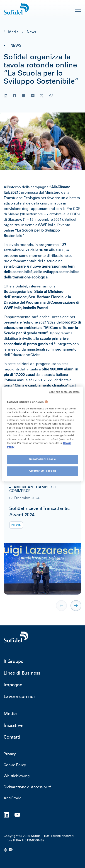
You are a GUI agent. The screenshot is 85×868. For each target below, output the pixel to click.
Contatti (12, 737)
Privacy (10, 754)
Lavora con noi (19, 696)
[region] (42, 434)
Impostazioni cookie (42, 459)
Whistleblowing (17, 776)
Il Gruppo (14, 661)
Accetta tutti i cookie (43, 471)
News (31, 32)
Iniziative (13, 725)
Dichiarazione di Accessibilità (28, 787)
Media (13, 32)
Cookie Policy (15, 765)
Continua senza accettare (64, 392)
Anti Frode (12, 798)
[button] (76, 606)
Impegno (13, 685)
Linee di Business (22, 673)
